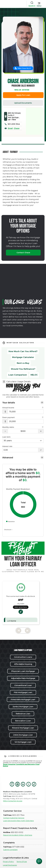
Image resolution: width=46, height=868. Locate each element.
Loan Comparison (18, 375)
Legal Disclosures (10, 865)
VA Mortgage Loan (23, 742)
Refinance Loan (23, 714)
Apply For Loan (23, 95)
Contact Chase (23, 253)
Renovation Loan (23, 721)
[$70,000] (26, 412)
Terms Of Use (22, 862)
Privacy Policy (8, 862)
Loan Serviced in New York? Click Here (18, 821)
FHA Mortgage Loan (23, 692)
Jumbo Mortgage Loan (23, 707)
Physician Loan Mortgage (23, 671)
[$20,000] (26, 421)
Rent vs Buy (23, 363)
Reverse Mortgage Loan (23, 728)
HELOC (34, 375)
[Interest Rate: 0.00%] (20, 450)
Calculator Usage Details (18, 382)
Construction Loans (23, 657)
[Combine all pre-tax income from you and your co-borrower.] (43, 408)
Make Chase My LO (24, 68)
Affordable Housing (23, 664)
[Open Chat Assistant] (39, 861)
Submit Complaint (10, 850)
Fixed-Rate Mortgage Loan (23, 700)
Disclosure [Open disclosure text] (8, 530)
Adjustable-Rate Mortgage (23, 678)
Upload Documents (23, 103)
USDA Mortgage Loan (23, 735)
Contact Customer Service (14, 818)
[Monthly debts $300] (23, 431)
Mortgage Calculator (23, 357)
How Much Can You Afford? (23, 351)
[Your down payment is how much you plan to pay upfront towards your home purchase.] (43, 418)
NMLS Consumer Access (13, 801)
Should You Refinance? (23, 369)
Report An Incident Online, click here (18, 835)
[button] (39, 4)
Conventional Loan (23, 685)
